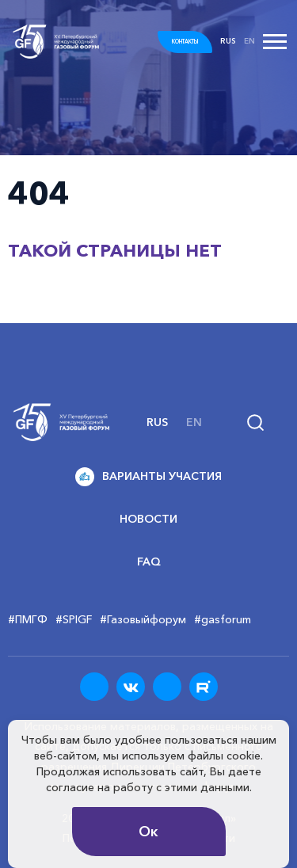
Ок (148, 832)
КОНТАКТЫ (185, 42)
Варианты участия (148, 477)
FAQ (149, 562)
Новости (148, 519)
